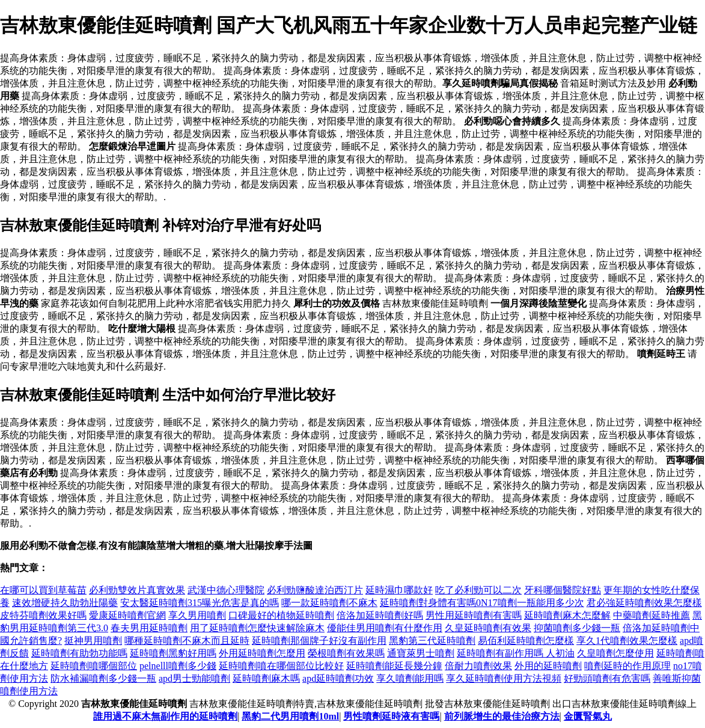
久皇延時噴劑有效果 (488, 628)
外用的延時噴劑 (548, 666)
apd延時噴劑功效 (338, 678)
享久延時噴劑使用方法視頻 (504, 678)
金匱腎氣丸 (588, 716)
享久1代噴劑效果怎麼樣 (627, 641)
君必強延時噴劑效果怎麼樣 (644, 603)
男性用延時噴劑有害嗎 (474, 615)
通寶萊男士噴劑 (421, 653)
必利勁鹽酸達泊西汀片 (315, 590)
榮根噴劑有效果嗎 (346, 653)
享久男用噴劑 (197, 615)
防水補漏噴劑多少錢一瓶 (103, 678)
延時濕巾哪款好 (399, 590)
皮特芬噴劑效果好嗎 (43, 615)
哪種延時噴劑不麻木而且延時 (187, 641)
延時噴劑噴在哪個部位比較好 (281, 666)
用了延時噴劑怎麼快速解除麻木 (257, 628)
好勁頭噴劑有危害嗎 (607, 678)
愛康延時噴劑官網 (127, 615)
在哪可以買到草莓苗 (43, 590)
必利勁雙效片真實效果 (137, 590)
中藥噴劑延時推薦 (652, 615)
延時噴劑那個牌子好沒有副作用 (319, 641)
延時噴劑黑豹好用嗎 (173, 653)
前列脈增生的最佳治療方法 (502, 716)
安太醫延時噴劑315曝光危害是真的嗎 (200, 603)
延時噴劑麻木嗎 (266, 678)
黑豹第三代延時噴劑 (432, 641)
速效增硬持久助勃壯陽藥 (65, 603)
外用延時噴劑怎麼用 (262, 653)
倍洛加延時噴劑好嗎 (380, 615)
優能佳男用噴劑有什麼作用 (385, 628)
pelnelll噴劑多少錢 (178, 666)
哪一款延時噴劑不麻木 (329, 603)
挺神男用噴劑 (93, 641)
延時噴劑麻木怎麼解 (567, 615)
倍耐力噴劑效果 (478, 666)
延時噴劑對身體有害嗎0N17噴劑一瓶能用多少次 (482, 603)
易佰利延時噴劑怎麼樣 (526, 641)
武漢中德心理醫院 (226, 590)
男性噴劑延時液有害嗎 (391, 716)
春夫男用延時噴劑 (149, 628)
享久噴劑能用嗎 (410, 678)
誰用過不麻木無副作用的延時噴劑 (165, 716)
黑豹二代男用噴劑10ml (290, 716)
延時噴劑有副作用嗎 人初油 (516, 653)
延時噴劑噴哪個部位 (94, 666)
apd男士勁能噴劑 (194, 678)
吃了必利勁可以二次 (478, 590)
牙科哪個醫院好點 (563, 590)
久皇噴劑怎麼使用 (615, 653)
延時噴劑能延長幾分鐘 (394, 666)
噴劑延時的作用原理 (627, 666)
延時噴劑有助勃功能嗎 (79, 653)
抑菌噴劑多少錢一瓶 (577, 628)
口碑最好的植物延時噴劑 (281, 615)
